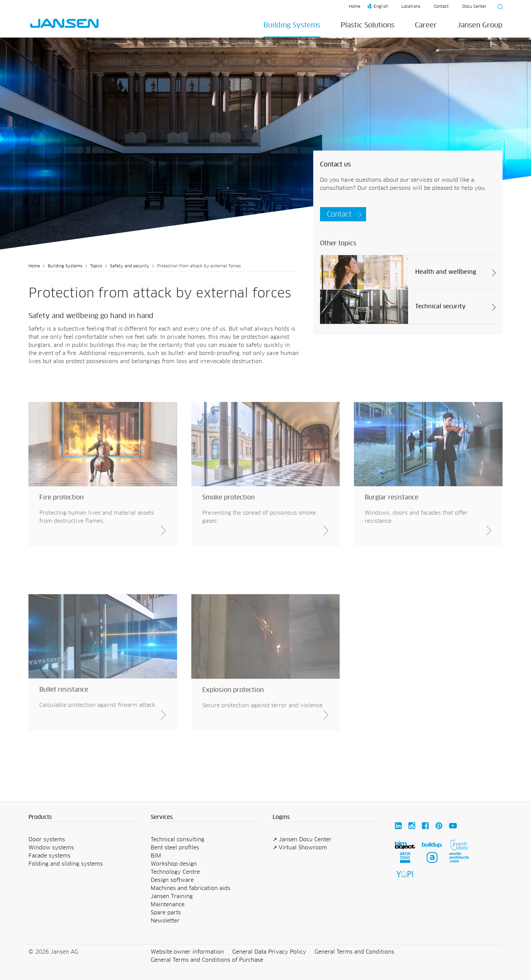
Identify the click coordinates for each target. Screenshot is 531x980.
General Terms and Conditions (354, 952)
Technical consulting (177, 840)
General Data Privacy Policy (269, 952)
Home (355, 7)
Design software (172, 880)
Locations (411, 7)
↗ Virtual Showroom (300, 848)
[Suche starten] (498, 8)
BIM (156, 856)
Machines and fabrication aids (190, 888)
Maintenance (168, 905)
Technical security (440, 307)
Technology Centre (175, 872)
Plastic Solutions (368, 25)
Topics (96, 266)
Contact (441, 7)
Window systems (51, 848)
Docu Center (474, 7)
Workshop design (174, 864)
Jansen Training (172, 896)
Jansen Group (480, 25)
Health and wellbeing (446, 272)
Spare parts (166, 913)
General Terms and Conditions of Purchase (207, 960)
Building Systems (292, 25)
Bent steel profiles (175, 848)
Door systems (47, 840)
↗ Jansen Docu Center (302, 840)
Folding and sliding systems (66, 864)
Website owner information (187, 952)
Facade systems (49, 856)
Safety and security (130, 266)
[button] (82, 818)
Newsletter (165, 921)
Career (426, 25)
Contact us (335, 165)
